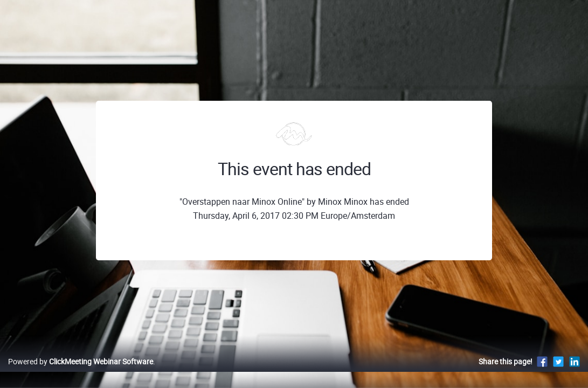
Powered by (81, 373)
